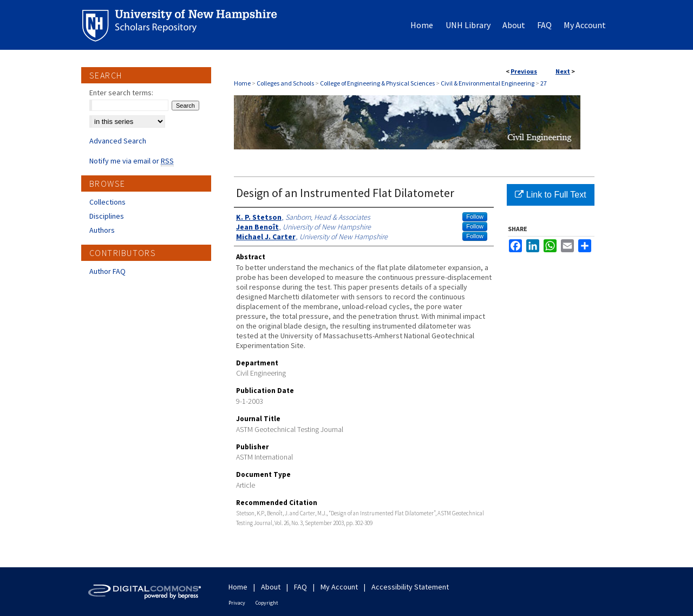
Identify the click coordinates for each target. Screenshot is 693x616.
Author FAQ (107, 271)
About (271, 587)
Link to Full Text (550, 195)
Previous (524, 71)
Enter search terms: (121, 93)
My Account (339, 587)
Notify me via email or (132, 161)
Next (563, 71)
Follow (475, 217)
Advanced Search (118, 141)
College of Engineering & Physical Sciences (377, 83)
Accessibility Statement (410, 587)
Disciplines (107, 216)
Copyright (267, 603)
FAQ (300, 587)
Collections (107, 202)
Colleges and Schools (285, 83)
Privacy (237, 603)
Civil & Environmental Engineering (488, 83)
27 (544, 83)
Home (242, 83)
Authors (102, 230)
